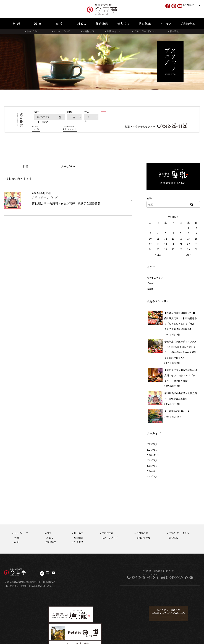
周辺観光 (79, 537)
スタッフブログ (62, 31)
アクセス (79, 542)
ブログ (53, 197)
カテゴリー (68, 166)
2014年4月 (152, 471)
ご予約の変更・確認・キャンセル (83, 149)
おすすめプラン (155, 278)
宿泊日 (38, 134)
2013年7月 (152, 476)
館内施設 (51, 542)
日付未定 (41, 144)
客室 (49, 533)
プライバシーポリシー (145, 31)
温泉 (17, 542)
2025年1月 (152, 444)
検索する (113, 138)
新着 (25, 166)
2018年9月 (152, 460)
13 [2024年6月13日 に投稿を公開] (173, 238)
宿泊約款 (174, 31)
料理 (17, 537)
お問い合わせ (114, 31)
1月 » (189, 254)
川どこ (50, 537)
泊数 (70, 134)
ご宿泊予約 (107, 533)
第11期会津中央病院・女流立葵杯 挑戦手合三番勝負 (66, 203)
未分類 (150, 288)
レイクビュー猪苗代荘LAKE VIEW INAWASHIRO (117, 613)
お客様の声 (88, 31)
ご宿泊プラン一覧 (46, 149)
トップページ (34, 31)
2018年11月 (153, 455)
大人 (87, 134)
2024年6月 (152, 449)
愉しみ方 (79, 533)
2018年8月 (152, 465)
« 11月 (158, 254)
